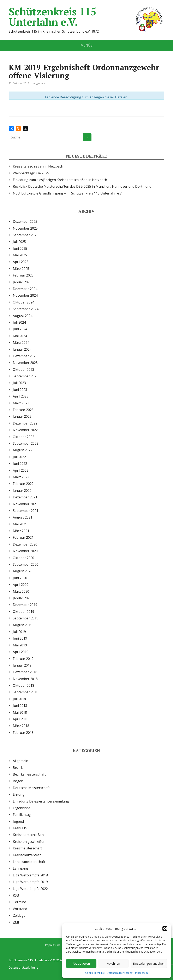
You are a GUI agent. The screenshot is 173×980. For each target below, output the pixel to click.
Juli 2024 (19, 322)
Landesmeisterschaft (29, 862)
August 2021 (23, 517)
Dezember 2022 (25, 423)
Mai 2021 (20, 524)
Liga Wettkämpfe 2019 (30, 882)
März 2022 (21, 477)
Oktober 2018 (23, 685)
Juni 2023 (20, 390)
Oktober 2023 (23, 369)
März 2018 (21, 726)
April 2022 (21, 470)
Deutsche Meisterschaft (31, 788)
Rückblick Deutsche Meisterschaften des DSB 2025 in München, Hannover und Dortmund (82, 186)
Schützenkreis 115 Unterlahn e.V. (86, 17)
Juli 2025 (19, 242)
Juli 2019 (19, 632)
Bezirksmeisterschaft (29, 774)
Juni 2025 (20, 248)
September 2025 (26, 235)
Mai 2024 (20, 336)
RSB (16, 895)
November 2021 (25, 504)
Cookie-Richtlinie (95, 973)
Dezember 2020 (25, 544)
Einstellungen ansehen (149, 963)
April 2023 (21, 396)
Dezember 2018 (25, 672)
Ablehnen (114, 963)
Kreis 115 (20, 828)
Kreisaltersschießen (28, 835)
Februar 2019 (23, 659)
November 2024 (25, 295)
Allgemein (20, 761)
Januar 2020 (22, 598)
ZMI (16, 922)
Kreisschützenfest (27, 855)
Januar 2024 (22, 349)
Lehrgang (20, 868)
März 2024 (21, 343)
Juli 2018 (19, 699)
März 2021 (21, 531)
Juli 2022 (19, 457)
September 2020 (26, 564)
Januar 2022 (22, 491)
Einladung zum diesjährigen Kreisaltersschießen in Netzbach (60, 180)
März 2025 (21, 269)
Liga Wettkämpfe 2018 (30, 875)
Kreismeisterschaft (27, 848)
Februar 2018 (23, 733)
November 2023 (25, 363)
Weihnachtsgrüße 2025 (31, 173)
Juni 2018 (20, 706)
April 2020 (21, 585)
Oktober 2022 (23, 437)
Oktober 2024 (23, 302)
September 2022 (26, 443)
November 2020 (25, 551)
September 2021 (26, 511)
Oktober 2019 (23, 612)
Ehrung (19, 794)
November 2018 (25, 679)
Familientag (22, 815)
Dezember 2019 (25, 605)
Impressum (141, 973)
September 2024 (26, 309)
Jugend (18, 821)
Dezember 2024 (25, 289)
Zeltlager (20, 915)
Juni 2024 (20, 329)
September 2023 (26, 376)
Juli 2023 (19, 383)
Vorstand (20, 909)
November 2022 (25, 430)
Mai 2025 (20, 255)
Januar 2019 (22, 665)
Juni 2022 (20, 464)
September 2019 (26, 618)
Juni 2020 (20, 578)
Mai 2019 (20, 645)
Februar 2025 (23, 275)
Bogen (18, 781)
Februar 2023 (23, 410)
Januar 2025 (22, 282)
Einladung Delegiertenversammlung (41, 801)
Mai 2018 (20, 712)
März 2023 (21, 403)
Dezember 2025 (25, 221)
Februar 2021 (23, 537)
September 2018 (26, 692)
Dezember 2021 (25, 497)
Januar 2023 (22, 416)
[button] (165, 929)
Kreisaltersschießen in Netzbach (38, 166)
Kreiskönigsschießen (29, 842)
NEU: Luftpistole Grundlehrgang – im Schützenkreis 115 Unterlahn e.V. (68, 193)
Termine (19, 902)
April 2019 (21, 652)
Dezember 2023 (25, 356)
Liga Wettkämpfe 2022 (30, 889)
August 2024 (23, 316)
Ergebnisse (22, 808)
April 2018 (21, 719)
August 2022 (23, 450)
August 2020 (23, 571)
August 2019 (23, 625)
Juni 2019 (20, 638)
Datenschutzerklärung (120, 973)
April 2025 (21, 262)
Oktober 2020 (23, 558)
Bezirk (18, 768)
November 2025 (25, 228)
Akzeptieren (81, 963)
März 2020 (21, 591)
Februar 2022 (23, 484)
